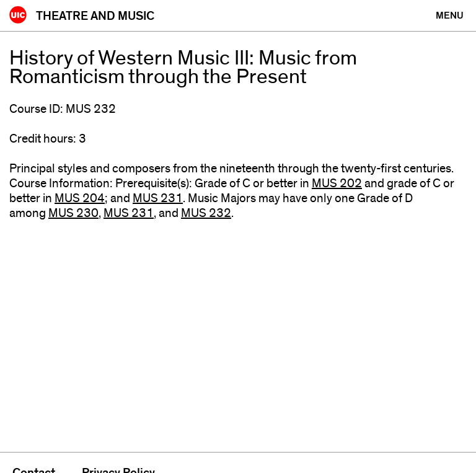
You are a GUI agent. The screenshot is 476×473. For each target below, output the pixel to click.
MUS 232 (206, 213)
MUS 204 (80, 198)
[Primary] (450, 15)
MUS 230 (73, 213)
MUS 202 (337, 183)
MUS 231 (158, 198)
